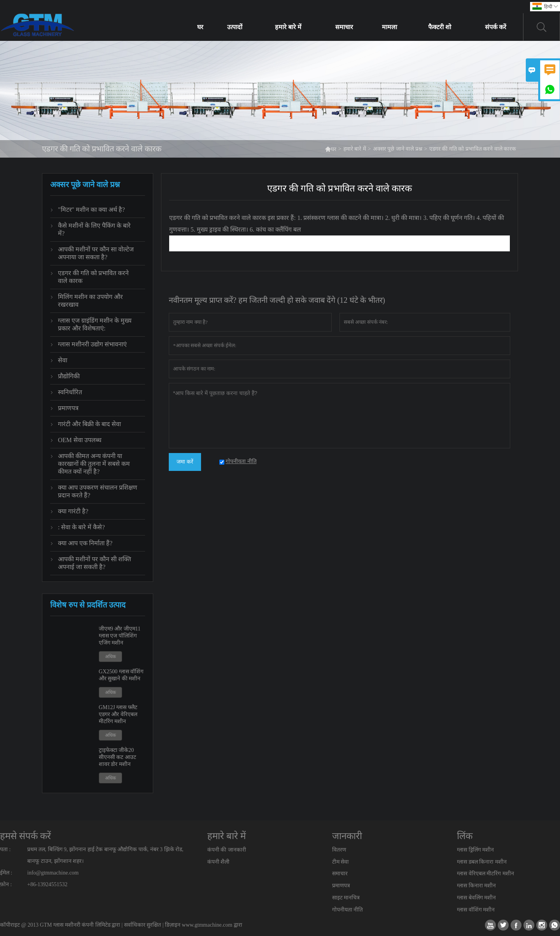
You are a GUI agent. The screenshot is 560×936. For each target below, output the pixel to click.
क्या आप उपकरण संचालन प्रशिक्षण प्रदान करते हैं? (98, 491)
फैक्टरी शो (440, 27)
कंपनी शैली (219, 862)
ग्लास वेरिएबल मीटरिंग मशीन (486, 874)
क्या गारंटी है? (73, 511)
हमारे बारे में (288, 27)
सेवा (63, 360)
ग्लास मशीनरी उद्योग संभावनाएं (92, 344)
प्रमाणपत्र (68, 408)
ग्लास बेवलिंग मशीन (476, 898)
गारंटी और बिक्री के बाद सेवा (89, 424)
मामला (389, 27)
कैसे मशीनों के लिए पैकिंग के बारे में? (94, 229)
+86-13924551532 (47, 884)
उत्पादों (235, 27)
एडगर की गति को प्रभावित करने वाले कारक (93, 277)
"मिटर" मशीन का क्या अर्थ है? (91, 210)
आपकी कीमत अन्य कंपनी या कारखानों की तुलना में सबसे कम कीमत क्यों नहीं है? (94, 464)
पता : (5, 849)
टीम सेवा (341, 862)
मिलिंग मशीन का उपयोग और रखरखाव (90, 301)
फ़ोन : (6, 884)
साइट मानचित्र (346, 898)
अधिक (110, 657)
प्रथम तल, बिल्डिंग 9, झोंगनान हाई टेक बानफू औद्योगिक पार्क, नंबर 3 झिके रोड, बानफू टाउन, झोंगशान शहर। (105, 855)
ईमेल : (6, 873)
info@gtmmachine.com (53, 873)
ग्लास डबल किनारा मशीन (482, 862)
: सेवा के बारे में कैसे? (81, 527)
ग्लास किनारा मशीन (476, 886)
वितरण (339, 850)
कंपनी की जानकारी (227, 850)
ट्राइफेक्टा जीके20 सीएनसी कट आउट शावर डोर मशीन (117, 757)
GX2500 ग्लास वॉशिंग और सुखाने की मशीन (121, 675)
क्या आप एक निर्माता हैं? (85, 543)
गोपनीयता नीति (348, 910)
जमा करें (185, 462)
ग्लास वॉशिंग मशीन (476, 910)
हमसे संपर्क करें (25, 836)
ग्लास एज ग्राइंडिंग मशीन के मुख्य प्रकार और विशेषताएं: (95, 324)
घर (200, 27)
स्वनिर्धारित (70, 392)
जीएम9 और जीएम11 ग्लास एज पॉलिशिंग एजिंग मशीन (120, 636)
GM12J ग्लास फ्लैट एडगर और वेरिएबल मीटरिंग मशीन (118, 714)
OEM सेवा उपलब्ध (80, 440)
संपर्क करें (496, 27)
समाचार (344, 27)
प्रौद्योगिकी (69, 376)
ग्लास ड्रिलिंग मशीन (475, 850)
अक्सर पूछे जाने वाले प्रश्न (398, 149)
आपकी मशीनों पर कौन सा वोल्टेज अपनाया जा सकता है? (96, 253)
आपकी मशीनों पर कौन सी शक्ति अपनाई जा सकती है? (94, 563)
